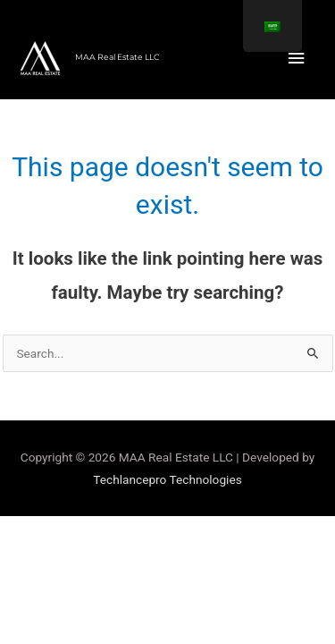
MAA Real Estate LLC (117, 57)
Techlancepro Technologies (167, 479)
